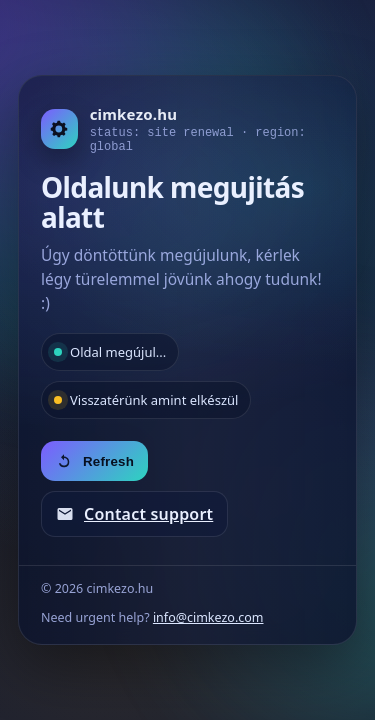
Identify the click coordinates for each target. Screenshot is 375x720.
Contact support (134, 514)
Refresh (94, 461)
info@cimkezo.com (208, 617)
